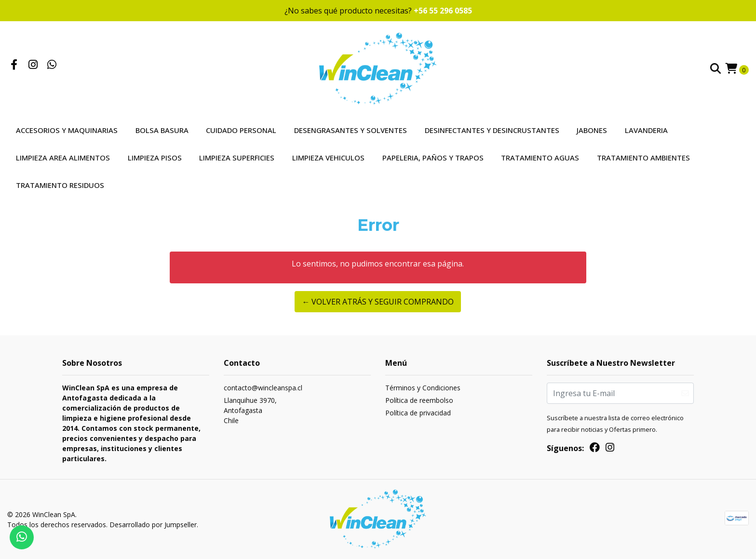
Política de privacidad (418, 413)
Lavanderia (646, 130)
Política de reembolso (419, 400)
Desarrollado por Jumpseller (153, 525)
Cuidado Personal (241, 130)
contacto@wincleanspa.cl (263, 388)
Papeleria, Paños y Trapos (433, 158)
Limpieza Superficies (237, 158)
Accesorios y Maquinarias (67, 130)
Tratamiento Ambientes (643, 158)
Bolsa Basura (162, 130)
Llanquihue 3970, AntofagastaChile (250, 410)
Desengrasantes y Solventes (351, 130)
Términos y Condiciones (423, 388)
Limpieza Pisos (155, 158)
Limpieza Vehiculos (328, 158)
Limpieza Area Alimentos (63, 158)
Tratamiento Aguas (540, 158)
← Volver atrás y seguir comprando (378, 302)
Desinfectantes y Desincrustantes (492, 130)
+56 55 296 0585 (443, 11)
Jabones (592, 130)
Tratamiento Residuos (60, 185)
